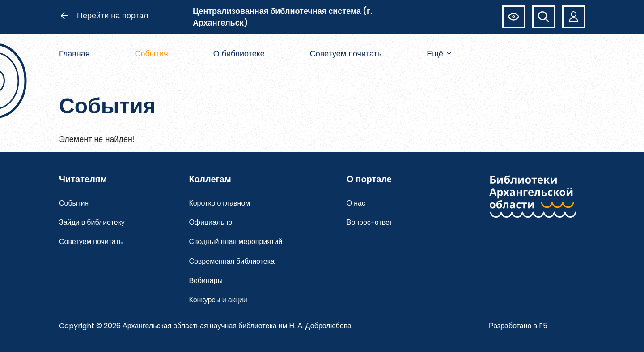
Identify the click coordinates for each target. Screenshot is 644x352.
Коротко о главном (219, 203)
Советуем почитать (346, 54)
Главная (74, 54)
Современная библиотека (232, 261)
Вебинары (206, 281)
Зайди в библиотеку (92, 222)
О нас (356, 203)
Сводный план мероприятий (235, 242)
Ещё (439, 54)
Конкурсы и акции (218, 300)
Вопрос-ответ (370, 222)
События (151, 54)
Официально (210, 222)
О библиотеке (239, 54)
